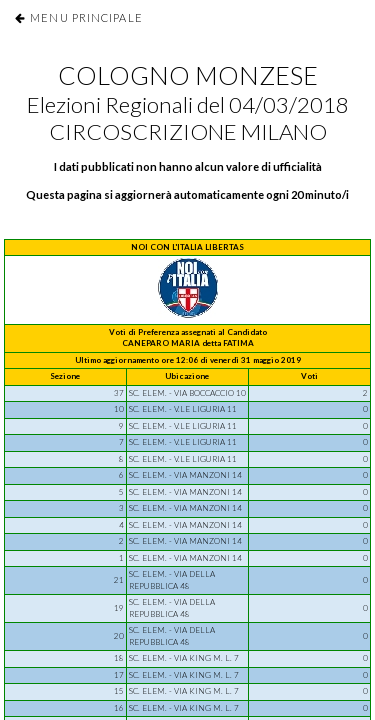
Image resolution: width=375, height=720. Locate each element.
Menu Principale (86, 17)
